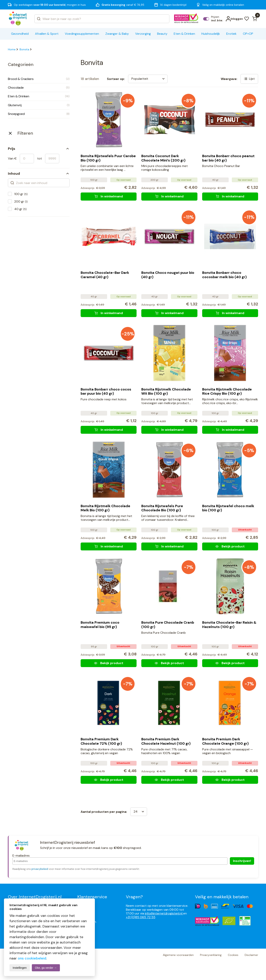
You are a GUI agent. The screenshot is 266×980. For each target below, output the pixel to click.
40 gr (20, 209)
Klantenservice (92, 897)
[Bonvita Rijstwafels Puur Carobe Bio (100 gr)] (109, 196)
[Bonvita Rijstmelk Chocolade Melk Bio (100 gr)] (109, 546)
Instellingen (20, 968)
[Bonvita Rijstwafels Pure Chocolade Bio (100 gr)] (169, 546)
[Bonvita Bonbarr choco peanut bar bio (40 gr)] (230, 196)
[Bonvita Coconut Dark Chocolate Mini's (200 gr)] (169, 196)
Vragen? (134, 897)
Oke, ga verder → (46, 968)
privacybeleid (40, 869)
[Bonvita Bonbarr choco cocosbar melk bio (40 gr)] (230, 313)
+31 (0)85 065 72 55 (141, 917)
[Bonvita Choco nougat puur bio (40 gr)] (169, 313)
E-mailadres (21, 856)
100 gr (21, 194)
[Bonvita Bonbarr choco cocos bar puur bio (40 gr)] (109, 430)
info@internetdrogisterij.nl (164, 913)
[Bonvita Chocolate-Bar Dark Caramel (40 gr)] (109, 313)
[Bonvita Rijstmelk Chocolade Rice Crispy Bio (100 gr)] (230, 430)
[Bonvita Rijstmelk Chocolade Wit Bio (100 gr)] (169, 430)
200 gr (21, 201)
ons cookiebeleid (32, 958)
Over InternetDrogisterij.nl (35, 897)
